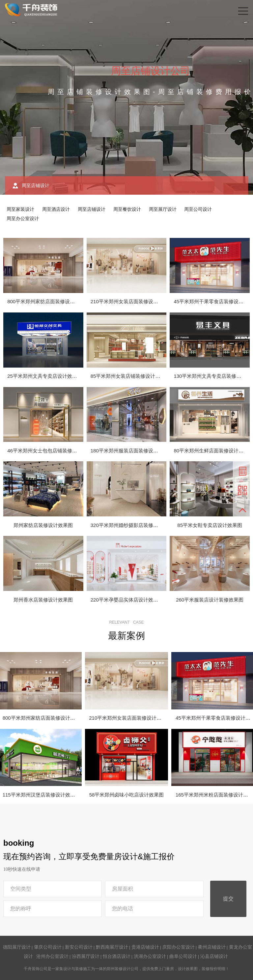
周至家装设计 (20, 209)
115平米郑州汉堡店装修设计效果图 (41, 795)
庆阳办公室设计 (179, 947)
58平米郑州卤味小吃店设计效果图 (127, 795)
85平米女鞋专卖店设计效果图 (210, 525)
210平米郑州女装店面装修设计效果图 (132, 301)
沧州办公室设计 (52, 956)
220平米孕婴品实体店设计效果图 (127, 600)
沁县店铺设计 (214, 956)
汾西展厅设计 (86, 956)
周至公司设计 (198, 209)
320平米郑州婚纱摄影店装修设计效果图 (134, 525)
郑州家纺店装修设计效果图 (43, 525)
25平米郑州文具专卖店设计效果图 (45, 376)
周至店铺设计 (92, 209)
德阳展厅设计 (17, 947)
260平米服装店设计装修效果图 (210, 600)
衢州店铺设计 (212, 947)
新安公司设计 (79, 947)
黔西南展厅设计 (112, 947)
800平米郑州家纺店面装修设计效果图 (48, 301)
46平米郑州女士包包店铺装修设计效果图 (52, 451)
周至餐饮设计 (127, 209)
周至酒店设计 (56, 209)
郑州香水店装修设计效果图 (43, 600)
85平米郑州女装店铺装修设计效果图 (130, 376)
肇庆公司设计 (48, 947)
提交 (228, 899)
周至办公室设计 (23, 218)
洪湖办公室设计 (150, 956)
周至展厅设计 (163, 209)
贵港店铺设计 (145, 947)
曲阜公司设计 (183, 956)
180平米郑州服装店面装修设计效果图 (132, 451)
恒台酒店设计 (117, 956)
